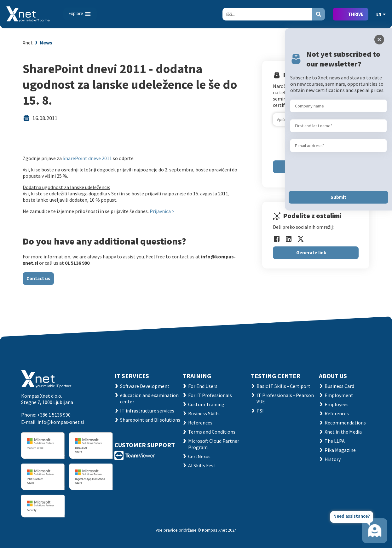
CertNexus (199, 456)
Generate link (311, 253)
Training (197, 376)
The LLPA (335, 441)
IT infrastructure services (147, 411)
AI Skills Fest (202, 465)
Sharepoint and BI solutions (150, 420)
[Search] (267, 14)
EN (381, 14)
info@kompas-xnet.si (61, 422)
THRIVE (356, 14)
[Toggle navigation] (80, 14)
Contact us (38, 278)
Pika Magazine (340, 450)
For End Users (203, 386)
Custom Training (206, 404)
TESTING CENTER (276, 376)
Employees (337, 404)
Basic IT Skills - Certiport (283, 386)
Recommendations (345, 423)
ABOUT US (333, 376)
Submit (338, 197)
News (46, 43)
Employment (339, 395)
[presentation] (338, 171)
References (200, 423)
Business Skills (204, 413)
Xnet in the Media (343, 432)
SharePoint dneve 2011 (88, 158)
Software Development (145, 386)
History (333, 459)
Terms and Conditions (212, 432)
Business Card (339, 386)
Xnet (28, 43)
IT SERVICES (132, 376)
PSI (260, 411)
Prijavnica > (162, 211)
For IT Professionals (210, 395)
